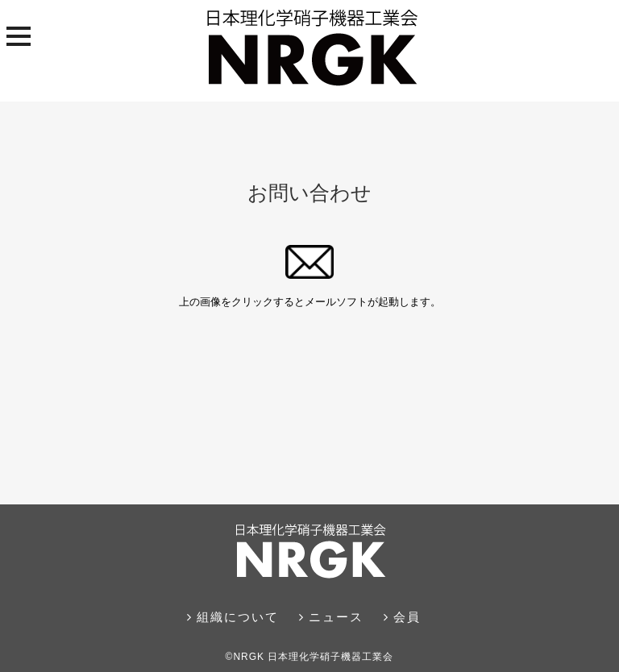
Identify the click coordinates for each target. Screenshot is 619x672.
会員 (402, 617)
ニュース (331, 617)
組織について (233, 617)
